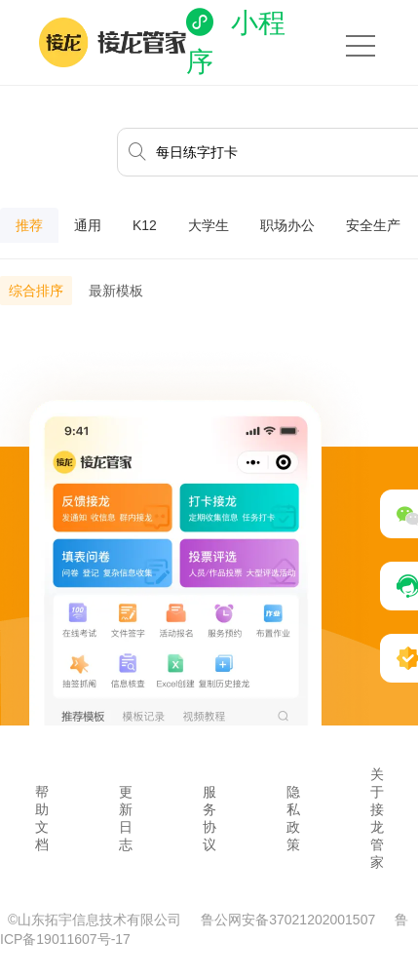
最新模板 (116, 291)
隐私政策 (293, 818)
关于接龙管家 (377, 818)
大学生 (209, 225)
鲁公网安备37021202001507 (290, 920)
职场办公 (287, 225)
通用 (88, 225)
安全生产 (373, 225)
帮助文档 (42, 818)
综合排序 (36, 291)
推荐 (29, 225)
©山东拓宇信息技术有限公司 (96, 920)
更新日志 (126, 818)
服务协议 (209, 818)
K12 (145, 225)
